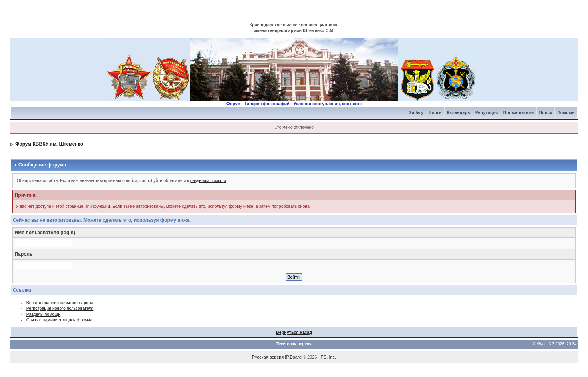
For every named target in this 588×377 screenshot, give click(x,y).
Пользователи (519, 113)
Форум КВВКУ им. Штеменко (49, 144)
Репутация (487, 113)
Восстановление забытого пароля (60, 303)
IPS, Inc (327, 357)
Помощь (566, 113)
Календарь (459, 113)
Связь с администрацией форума (60, 320)
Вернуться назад (294, 332)
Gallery (416, 113)
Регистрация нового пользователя (60, 308)
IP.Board (293, 357)
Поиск (546, 113)
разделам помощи (208, 180)
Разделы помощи (44, 314)
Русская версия (268, 357)
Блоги (435, 113)
